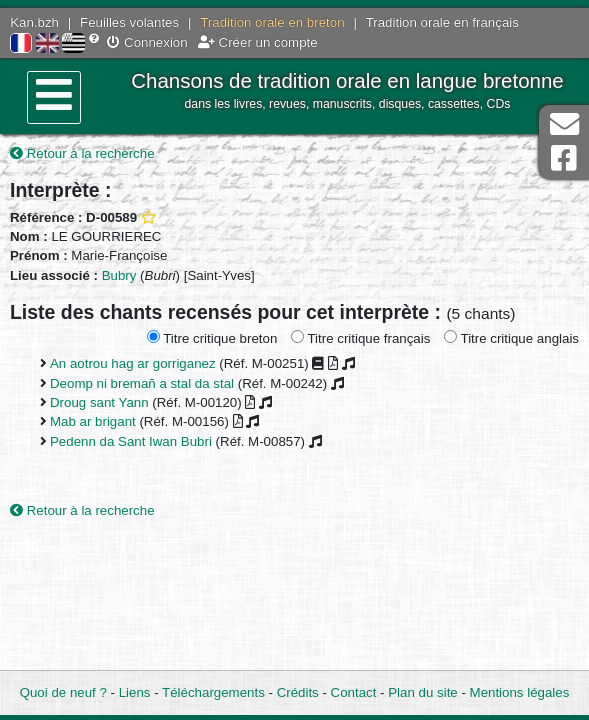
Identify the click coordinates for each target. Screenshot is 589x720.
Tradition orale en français (442, 22)
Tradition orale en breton (272, 22)
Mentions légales (520, 692)
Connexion (147, 42)
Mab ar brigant (93, 421)
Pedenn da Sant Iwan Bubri (131, 441)
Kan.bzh (34, 22)
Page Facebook (564, 158)
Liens (135, 692)
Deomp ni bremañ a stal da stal (142, 383)
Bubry (119, 275)
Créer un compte (258, 42)
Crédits (298, 692)
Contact (354, 692)
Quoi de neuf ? (63, 692)
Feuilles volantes (129, 22)
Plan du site (422, 692)
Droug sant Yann (99, 402)
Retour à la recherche (82, 153)
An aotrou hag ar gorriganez (133, 363)
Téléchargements (213, 692)
